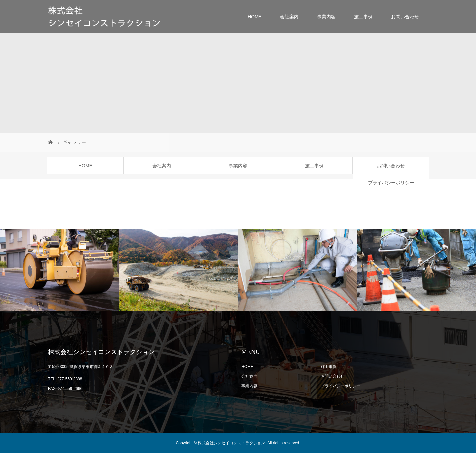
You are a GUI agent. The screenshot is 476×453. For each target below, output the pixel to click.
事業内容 (326, 17)
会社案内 (289, 17)
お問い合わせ (405, 17)
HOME (255, 17)
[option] (59, 270)
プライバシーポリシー (391, 183)
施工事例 (363, 17)
